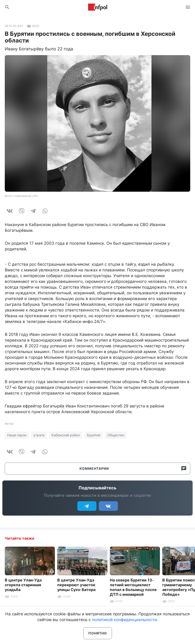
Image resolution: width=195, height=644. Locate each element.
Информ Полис (98, 7)
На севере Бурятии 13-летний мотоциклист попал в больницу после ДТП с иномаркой (133, 587)
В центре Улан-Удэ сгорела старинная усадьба (23, 585)
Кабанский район (66, 435)
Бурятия (94, 435)
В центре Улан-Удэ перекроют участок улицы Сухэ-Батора (76, 585)
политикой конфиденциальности (124, 620)
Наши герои (17, 435)
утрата (39, 435)
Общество (116, 435)
